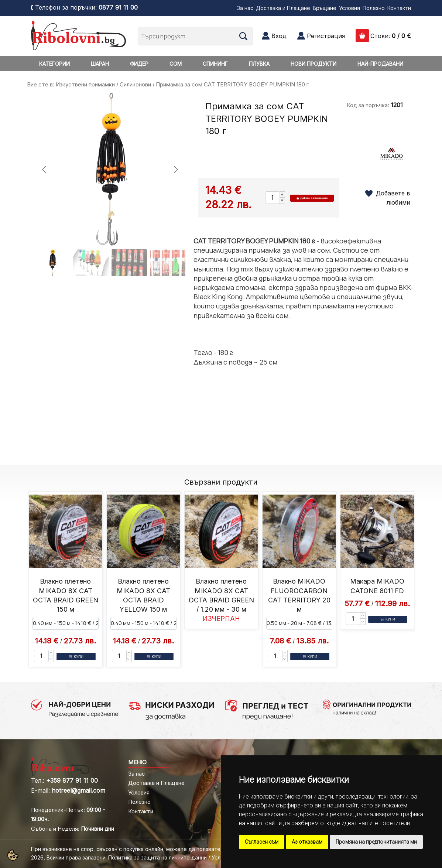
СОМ (176, 64)
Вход (279, 36)
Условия (350, 8)
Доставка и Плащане (283, 8)
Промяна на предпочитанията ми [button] (376, 842)
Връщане (325, 8)
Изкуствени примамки (85, 84)
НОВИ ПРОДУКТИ (313, 64)
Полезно (374, 8)
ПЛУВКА (259, 64)
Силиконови (135, 84)
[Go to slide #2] (91, 263)
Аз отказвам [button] (307, 842)
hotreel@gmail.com (78, 790)
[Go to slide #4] (168, 263)
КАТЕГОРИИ (54, 64)
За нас (245, 8)
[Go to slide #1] (52, 263)
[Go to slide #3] (129, 263)
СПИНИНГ (215, 64)
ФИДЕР (139, 64)
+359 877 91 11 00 (72, 780)
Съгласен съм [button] (262, 842)
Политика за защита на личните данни (157, 857)
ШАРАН (100, 64)
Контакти (399, 8)
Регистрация (326, 36)
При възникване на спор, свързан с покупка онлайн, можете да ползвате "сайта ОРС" (143, 849)
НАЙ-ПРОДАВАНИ (380, 64)
